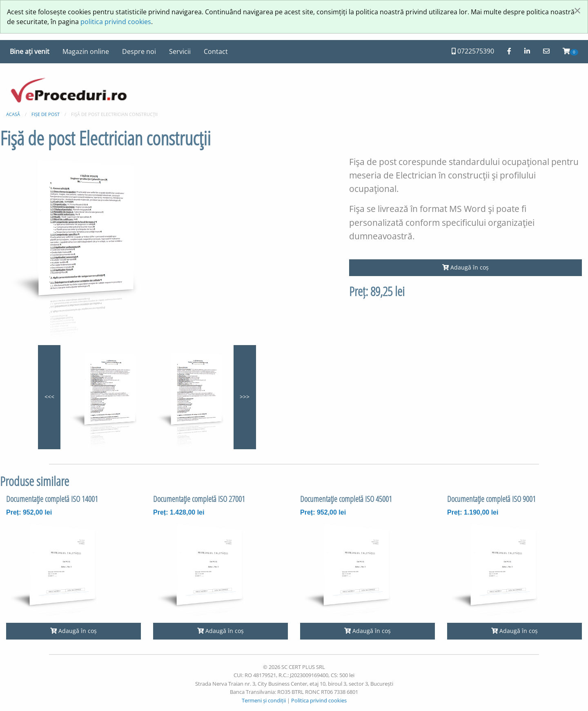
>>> (245, 397)
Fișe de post (46, 114)
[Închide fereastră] (577, 10)
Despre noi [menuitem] (139, 51)
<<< (49, 397)
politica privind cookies (116, 22)
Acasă (13, 114)
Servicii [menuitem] (180, 51)
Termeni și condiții (264, 700)
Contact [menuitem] (216, 51)
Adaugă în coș (465, 267)
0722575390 (473, 51)
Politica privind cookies (319, 700)
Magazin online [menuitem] (86, 51)
